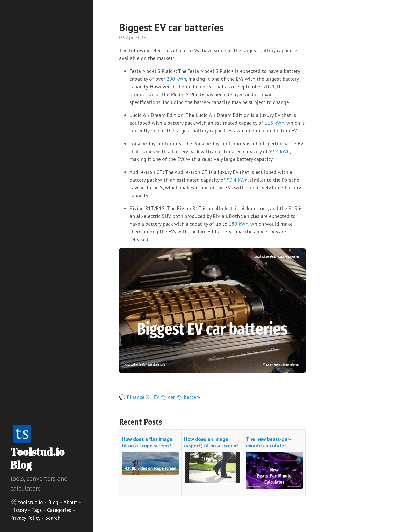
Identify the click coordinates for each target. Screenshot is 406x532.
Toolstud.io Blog (37, 458)
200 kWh (176, 79)
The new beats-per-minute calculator (269, 442)
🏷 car (168, 397)
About (71, 502)
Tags (37, 510)
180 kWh (238, 224)
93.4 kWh (279, 151)
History (19, 510)
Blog (53, 502)
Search (53, 518)
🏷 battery (188, 397)
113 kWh (274, 123)
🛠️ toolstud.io (27, 502)
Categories (60, 510)
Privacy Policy (26, 518)
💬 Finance (132, 397)
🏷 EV (152, 397)
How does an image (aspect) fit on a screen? (211, 442)
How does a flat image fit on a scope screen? (147, 442)
